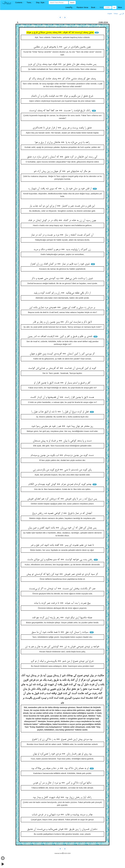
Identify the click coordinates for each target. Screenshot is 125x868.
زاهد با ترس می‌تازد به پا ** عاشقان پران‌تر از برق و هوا (62, 142)
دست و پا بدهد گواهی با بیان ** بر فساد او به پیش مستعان (63, 441)
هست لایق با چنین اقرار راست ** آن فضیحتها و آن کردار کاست (62, 397)
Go (114, 7)
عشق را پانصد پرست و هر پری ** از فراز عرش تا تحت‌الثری (63, 128)
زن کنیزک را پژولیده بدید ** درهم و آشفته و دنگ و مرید (63, 250)
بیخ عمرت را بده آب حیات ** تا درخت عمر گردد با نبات (63, 603)
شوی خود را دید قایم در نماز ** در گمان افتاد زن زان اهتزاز (60, 264)
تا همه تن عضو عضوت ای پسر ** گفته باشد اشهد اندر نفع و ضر (63, 545)
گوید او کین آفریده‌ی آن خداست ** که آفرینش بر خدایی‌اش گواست (63, 368)
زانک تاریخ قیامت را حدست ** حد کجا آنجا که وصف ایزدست (60, 111)
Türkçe (116, 14)
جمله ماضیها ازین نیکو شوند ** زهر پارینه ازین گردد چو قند (62, 618)
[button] (19, 3)
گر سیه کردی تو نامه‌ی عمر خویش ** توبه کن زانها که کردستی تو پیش (62, 574)
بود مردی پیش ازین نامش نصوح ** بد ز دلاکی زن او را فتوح (62, 739)
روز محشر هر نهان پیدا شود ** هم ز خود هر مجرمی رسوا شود (63, 426)
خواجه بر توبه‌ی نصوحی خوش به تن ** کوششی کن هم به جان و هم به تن (62, 647)
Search (72, 3)
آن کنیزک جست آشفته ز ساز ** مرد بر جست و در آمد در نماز (63, 235)
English (110, 14)
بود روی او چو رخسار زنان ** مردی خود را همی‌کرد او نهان (63, 754)
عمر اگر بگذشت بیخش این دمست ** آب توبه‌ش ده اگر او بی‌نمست (63, 589)
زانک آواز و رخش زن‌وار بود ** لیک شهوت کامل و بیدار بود (62, 797)
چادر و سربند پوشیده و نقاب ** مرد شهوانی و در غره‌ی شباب (62, 815)
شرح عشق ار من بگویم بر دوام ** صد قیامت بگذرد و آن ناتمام (63, 96)
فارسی (122, 14)
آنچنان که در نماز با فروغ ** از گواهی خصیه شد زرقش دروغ (62, 513)
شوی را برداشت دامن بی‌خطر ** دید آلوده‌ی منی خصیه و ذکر (63, 279)
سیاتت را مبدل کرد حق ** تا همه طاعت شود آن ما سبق (60, 632)
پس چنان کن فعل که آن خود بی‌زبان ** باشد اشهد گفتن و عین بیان (63, 528)
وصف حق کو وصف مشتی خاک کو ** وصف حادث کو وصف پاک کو (63, 79)
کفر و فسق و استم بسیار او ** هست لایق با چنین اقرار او (63, 383)
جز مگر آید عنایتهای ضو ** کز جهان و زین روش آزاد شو (62, 171)
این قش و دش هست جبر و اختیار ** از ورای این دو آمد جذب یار (62, 206)
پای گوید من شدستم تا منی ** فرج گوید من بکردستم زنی (63, 470)
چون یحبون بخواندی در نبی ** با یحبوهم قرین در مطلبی (62, 47)
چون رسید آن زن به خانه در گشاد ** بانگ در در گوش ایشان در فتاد (62, 220)
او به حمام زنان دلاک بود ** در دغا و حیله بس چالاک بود (60, 768)
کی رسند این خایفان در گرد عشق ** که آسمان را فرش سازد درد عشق (63, 157)
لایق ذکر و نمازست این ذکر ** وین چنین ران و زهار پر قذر (63, 322)
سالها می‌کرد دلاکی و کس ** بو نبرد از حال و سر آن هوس (62, 783)
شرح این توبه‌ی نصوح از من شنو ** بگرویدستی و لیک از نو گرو (62, 661)
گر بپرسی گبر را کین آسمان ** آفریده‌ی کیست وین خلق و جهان (63, 354)
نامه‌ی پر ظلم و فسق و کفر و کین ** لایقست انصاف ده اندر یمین (60, 337)
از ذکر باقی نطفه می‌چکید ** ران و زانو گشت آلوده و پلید (63, 293)
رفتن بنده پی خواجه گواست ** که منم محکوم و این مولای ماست (60, 560)
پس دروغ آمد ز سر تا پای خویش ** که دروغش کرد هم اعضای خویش (62, 499)
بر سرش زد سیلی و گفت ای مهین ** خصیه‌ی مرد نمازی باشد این (62, 308)
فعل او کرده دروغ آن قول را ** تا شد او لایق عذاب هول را (60, 412)
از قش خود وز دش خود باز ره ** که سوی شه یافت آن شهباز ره (60, 189)
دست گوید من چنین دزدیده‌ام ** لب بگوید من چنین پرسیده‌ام (62, 455)
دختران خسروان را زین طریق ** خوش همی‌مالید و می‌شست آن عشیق (62, 829)
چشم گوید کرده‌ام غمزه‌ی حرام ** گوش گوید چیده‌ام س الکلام (60, 484)
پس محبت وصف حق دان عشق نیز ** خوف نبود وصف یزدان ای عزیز (62, 64)
